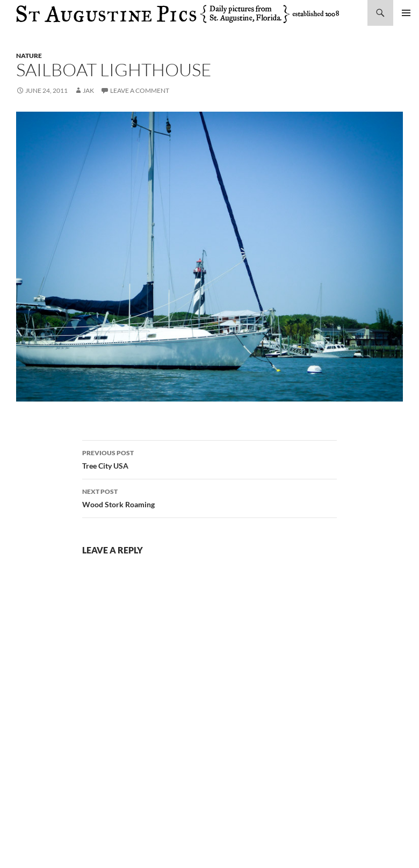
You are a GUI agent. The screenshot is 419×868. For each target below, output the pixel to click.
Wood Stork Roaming (209, 497)
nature (29, 56)
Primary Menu (406, 13)
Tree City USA (209, 458)
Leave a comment (140, 90)
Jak (88, 90)
